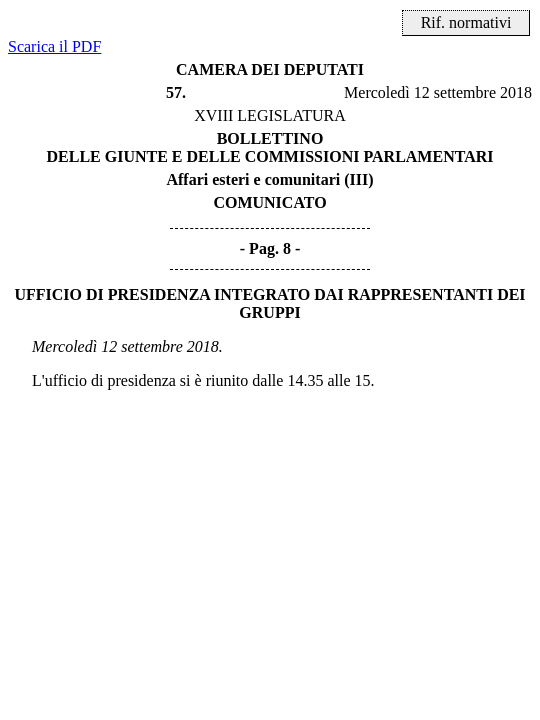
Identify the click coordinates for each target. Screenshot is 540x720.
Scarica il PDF (54, 46)
